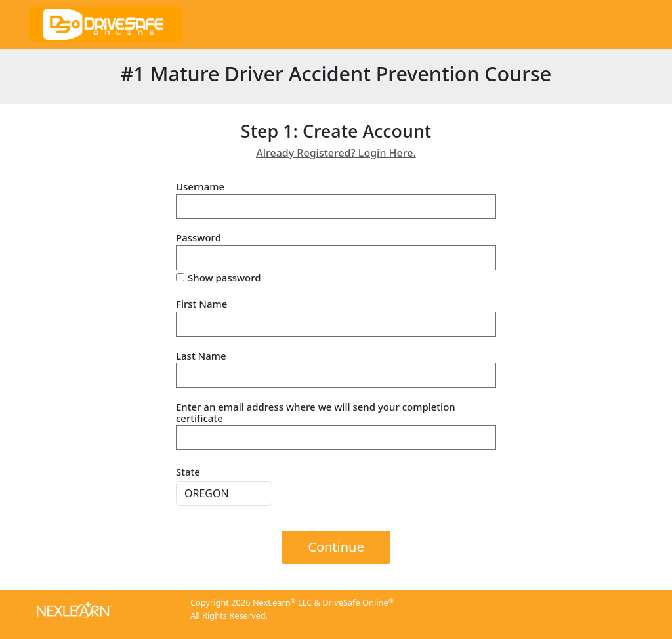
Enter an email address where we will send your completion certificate (316, 412)
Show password (224, 278)
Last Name (201, 356)
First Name (201, 304)
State (188, 472)
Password (199, 238)
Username (200, 187)
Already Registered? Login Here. (336, 153)
